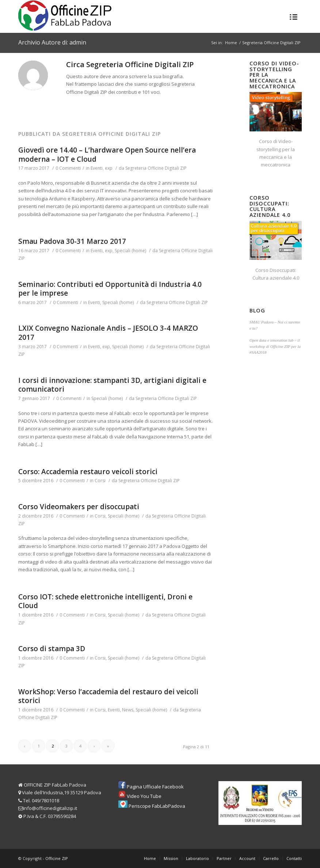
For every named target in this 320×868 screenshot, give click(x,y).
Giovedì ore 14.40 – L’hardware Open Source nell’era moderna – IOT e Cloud (107, 155)
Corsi (100, 481)
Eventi (97, 168)
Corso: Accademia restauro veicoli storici (88, 472)
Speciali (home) (130, 251)
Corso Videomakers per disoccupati (79, 507)
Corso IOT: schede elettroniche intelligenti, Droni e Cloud (105, 601)
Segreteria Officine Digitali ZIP (156, 168)
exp (109, 168)
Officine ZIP (57, 858)
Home (231, 43)
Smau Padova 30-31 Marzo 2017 (72, 241)
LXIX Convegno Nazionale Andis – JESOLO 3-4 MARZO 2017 (108, 333)
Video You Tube (144, 796)
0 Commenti (68, 168)
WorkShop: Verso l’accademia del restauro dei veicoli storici (108, 696)
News (128, 710)
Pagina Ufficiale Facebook (155, 787)
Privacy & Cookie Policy (131, 864)
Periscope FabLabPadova (157, 806)
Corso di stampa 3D (52, 649)
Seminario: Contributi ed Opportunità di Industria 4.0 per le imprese (110, 289)
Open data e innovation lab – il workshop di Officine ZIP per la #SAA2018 (275, 346)
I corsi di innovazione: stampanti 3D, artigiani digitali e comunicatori (112, 385)
